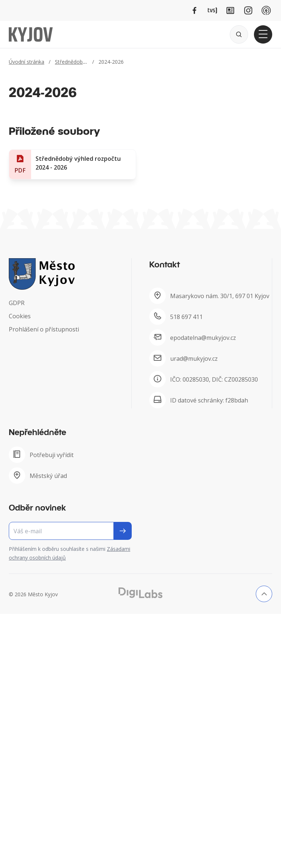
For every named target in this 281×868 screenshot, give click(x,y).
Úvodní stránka (27, 62)
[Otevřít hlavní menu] (263, 34)
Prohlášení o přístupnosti (44, 329)
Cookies (20, 316)
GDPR (17, 303)
